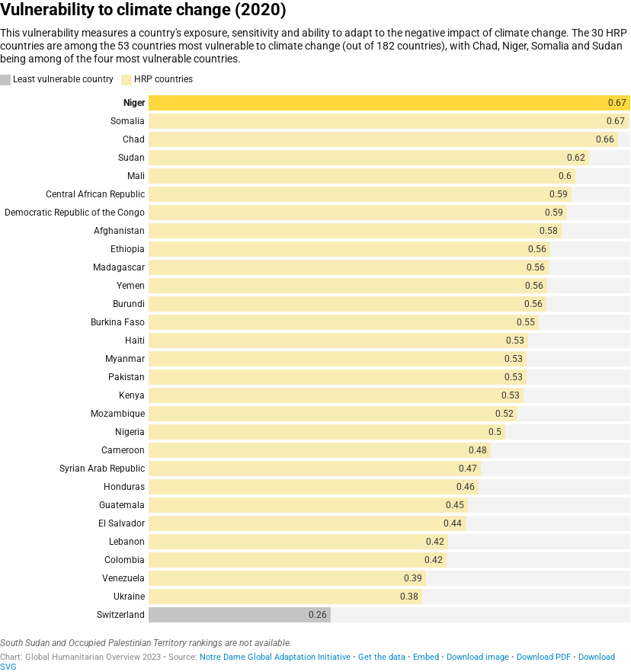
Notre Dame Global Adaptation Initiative (275, 657)
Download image (478, 657)
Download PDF (544, 657)
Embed (426, 657)
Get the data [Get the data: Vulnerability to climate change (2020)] (382, 657)
